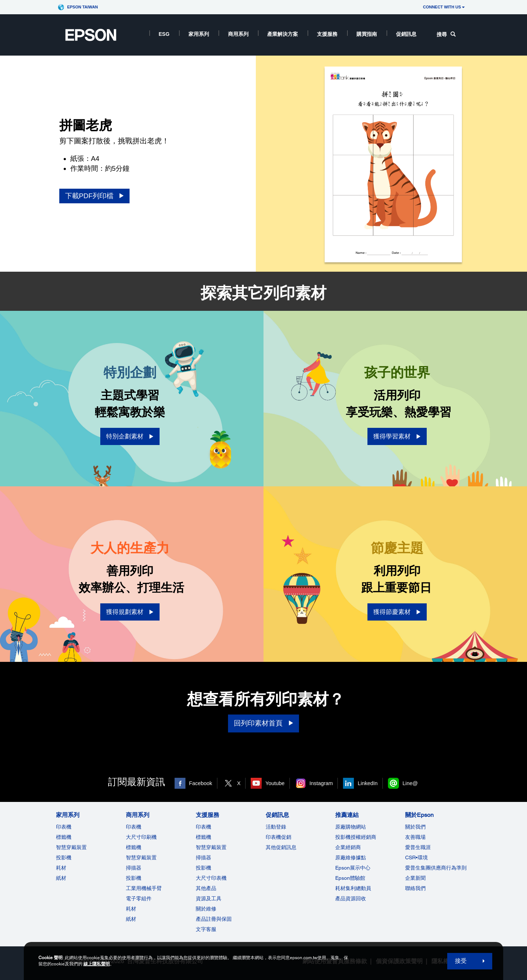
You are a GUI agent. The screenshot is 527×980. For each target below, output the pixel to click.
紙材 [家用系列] (61, 878)
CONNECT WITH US (444, 7)
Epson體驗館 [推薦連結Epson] (350, 878)
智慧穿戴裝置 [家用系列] (71, 847)
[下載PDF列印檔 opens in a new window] (95, 196)
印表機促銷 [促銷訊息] (279, 837)
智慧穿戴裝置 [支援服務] (211, 847)
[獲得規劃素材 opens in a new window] (130, 612)
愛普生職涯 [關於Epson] (418, 847)
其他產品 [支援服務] (206, 888)
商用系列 (238, 34)
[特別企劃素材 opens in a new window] (130, 436)
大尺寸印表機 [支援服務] (211, 878)
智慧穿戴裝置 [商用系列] (141, 857)
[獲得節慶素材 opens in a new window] (397, 612)
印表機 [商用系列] (134, 827)
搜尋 (446, 34)
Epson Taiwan (82, 7)
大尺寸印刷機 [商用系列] (141, 837)
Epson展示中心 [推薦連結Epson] (353, 868)
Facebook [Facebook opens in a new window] (201, 783)
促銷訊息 (406, 34)
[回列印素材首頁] (263, 723)
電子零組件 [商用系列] (139, 898)
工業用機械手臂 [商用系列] (144, 888)
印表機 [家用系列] (64, 827)
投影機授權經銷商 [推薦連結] (356, 837)
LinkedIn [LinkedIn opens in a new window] (367, 783)
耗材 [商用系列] (131, 909)
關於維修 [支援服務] (206, 909)
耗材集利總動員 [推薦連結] (353, 888)
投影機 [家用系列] (64, 857)
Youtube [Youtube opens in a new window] (275, 783)
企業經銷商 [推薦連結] (348, 847)
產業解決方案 (283, 34)
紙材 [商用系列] (131, 919)
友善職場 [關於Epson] (415, 837)
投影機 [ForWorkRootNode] (134, 878)
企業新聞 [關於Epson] (415, 878)
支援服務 (327, 34)
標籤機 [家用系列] (64, 837)
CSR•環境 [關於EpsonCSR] (416, 857)
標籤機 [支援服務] (203, 837)
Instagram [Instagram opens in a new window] (321, 783)
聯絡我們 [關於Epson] (415, 888)
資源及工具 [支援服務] (209, 898)
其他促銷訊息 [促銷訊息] (281, 847)
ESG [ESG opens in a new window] (164, 34)
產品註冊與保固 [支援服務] (214, 919)
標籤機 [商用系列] (134, 847)
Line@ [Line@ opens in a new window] (410, 783)
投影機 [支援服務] (203, 868)
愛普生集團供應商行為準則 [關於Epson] (436, 868)
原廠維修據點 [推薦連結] (351, 857)
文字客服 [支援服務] (206, 929)
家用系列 (199, 34)
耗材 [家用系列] (61, 868)
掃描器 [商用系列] (134, 868)
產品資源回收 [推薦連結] (351, 898)
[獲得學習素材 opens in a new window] (397, 436)
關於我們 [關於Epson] (415, 827)
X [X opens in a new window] (239, 783)
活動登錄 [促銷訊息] (276, 827)
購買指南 (367, 34)
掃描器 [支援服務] (203, 857)
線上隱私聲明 (97, 964)
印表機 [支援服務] (203, 827)
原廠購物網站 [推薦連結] (351, 827)
